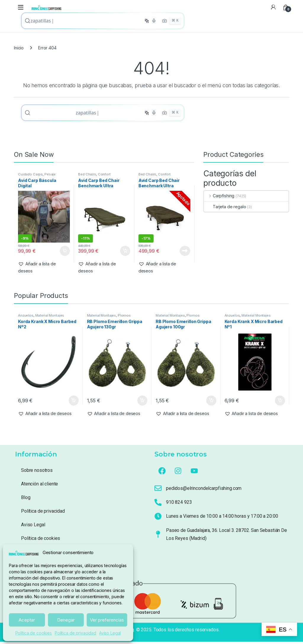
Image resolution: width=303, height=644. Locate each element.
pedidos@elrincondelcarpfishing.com (204, 491)
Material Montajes (50, 318)
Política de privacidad (75, 633)
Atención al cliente (40, 486)
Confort (104, 177)
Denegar (66, 620)
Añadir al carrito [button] (65, 253)
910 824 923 (179, 505)
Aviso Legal (110, 633)
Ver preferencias (107, 620)
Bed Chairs (87, 177)
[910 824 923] (158, 505)
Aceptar (27, 620)
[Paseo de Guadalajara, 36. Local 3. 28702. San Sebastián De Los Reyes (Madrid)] (158, 537)
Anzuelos (26, 318)
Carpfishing (219, 198)
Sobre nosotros (37, 473)
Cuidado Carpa (30, 177)
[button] (44, 270)
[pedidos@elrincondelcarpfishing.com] (158, 490)
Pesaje (50, 177)
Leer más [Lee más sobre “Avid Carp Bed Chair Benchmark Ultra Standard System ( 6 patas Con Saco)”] (185, 253)
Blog (26, 500)
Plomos (124, 318)
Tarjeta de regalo (225, 209)
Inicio (19, 49)
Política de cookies (34, 633)
